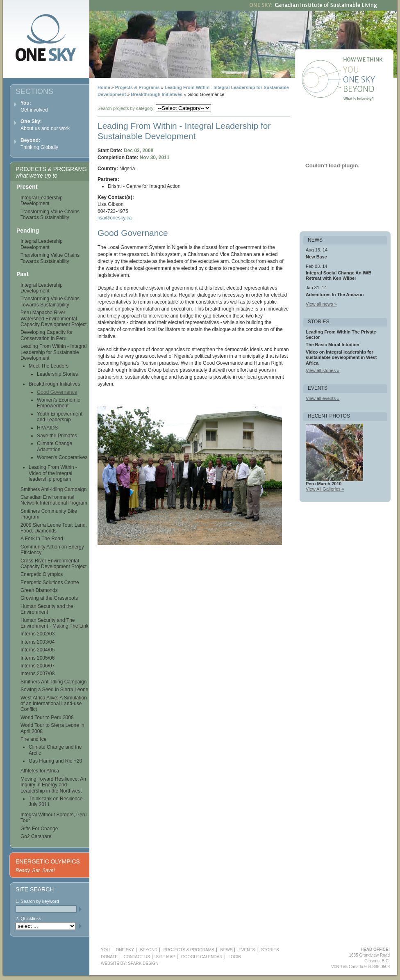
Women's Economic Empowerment (58, 403)
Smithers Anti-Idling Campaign (53, 489)
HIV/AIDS (47, 428)
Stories (270, 950)
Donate (109, 957)
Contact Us (137, 957)
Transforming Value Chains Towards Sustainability (50, 215)
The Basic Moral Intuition (333, 345)
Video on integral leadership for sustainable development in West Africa (341, 357)
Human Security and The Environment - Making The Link (55, 623)
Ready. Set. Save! (35, 870)
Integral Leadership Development (42, 201)
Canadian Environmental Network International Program (54, 500)
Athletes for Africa (40, 771)
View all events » (323, 398)
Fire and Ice (33, 739)
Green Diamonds (39, 590)
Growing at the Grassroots (49, 598)
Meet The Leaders (49, 366)
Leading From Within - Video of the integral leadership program (53, 473)
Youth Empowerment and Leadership (60, 417)
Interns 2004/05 (37, 650)
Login (235, 957)
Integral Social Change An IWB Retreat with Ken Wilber (339, 275)
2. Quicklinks (28, 918)
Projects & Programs (137, 87)
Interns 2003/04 (37, 642)
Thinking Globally (39, 144)
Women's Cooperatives (62, 457)
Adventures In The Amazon (335, 295)
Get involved (34, 106)
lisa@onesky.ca (115, 218)
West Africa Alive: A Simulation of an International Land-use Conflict (54, 704)
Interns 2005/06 (37, 658)
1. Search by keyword (37, 901)
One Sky (369, 80)
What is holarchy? (369, 100)
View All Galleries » (325, 489)
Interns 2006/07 (37, 666)
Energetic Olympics (42, 574)
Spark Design (143, 963)
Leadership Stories (57, 374)
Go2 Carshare (36, 836)
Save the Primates (57, 436)
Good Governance (57, 392)
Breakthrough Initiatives (157, 94)
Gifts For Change (39, 829)
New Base (316, 257)
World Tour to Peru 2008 (47, 717)
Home (104, 87)
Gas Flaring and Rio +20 (55, 761)
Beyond (369, 90)
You (369, 71)
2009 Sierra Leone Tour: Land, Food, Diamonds (54, 528)
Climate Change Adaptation (55, 446)
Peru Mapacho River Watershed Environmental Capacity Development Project (53, 319)
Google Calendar (202, 957)
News (226, 950)
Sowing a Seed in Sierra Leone (54, 690)
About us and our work (45, 125)
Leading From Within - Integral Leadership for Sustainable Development (53, 352)
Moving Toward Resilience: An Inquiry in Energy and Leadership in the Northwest (53, 785)
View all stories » (323, 370)
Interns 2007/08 (37, 674)
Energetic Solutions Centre (50, 583)
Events (247, 950)
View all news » (321, 304)
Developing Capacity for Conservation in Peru (47, 335)
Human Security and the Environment (47, 609)
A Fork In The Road (42, 539)
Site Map (166, 957)
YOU (105, 950)
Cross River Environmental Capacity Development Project (53, 564)
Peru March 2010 (324, 484)
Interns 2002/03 (37, 634)
